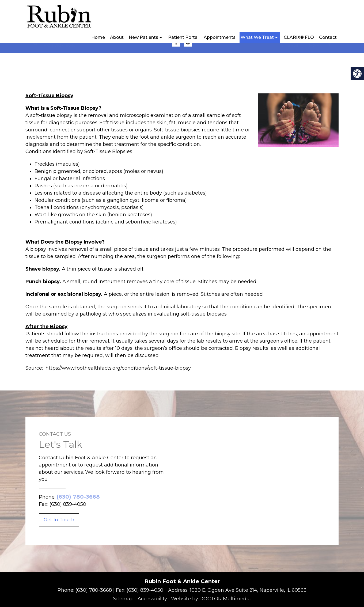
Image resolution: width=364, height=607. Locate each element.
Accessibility (152, 599)
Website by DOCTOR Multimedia (211, 599)
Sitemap (123, 599)
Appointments (220, 37)
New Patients (143, 37)
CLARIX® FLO (299, 37)
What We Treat (257, 37)
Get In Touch (59, 520)
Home (98, 37)
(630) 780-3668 (59, 46)
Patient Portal (183, 37)
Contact (328, 37)
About (117, 37)
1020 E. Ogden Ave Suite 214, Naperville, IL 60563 (248, 590)
